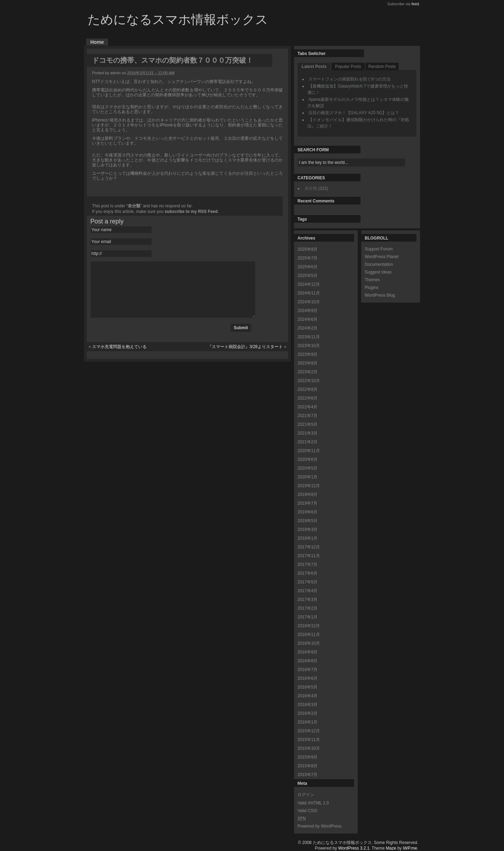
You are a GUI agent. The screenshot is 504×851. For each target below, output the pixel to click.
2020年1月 (307, 477)
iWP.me (410, 848)
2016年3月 (307, 705)
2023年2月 (307, 372)
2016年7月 (307, 670)
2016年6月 (307, 678)
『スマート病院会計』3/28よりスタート (245, 357)
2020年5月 (307, 468)
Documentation (379, 264)
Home (97, 42)
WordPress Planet (382, 257)
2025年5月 (307, 276)
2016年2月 (307, 713)
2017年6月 (307, 573)
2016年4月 (307, 696)
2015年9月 (307, 757)
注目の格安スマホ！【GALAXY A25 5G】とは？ (354, 113)
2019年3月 (307, 530)
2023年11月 (309, 337)
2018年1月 (307, 538)
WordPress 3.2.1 (354, 848)
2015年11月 (309, 740)
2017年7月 (307, 565)
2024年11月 (309, 293)
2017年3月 (307, 600)
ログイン (306, 795)
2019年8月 (307, 494)
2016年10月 (309, 643)
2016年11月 (309, 635)
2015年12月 (309, 731)
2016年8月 (307, 661)
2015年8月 (307, 766)
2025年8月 (307, 249)
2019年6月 (307, 512)
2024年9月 (307, 311)
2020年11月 (309, 451)
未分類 (134, 206)
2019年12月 (309, 486)
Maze (391, 848)
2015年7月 (307, 775)
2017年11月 (309, 556)
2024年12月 (309, 284)
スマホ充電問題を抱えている (119, 357)
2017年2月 (307, 608)
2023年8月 (307, 363)
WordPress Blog (380, 295)
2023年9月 (307, 354)
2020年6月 (307, 459)
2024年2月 (307, 328)
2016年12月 (309, 626)
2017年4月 (307, 591)
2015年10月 (309, 748)
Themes (372, 280)
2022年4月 (307, 407)
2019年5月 (307, 521)
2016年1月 (307, 722)
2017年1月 (307, 617)
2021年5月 (307, 424)
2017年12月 (309, 547)
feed (415, 4)
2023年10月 (309, 346)
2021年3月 (307, 433)
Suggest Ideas (378, 272)
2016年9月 (307, 652)
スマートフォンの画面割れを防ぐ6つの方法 (349, 79)
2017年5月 (307, 582)
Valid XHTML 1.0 (313, 803)
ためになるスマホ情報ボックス (178, 19)
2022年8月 (307, 389)
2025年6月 (307, 267)
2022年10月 (309, 381)
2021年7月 (307, 416)
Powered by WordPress (320, 826)
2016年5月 (307, 687)
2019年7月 (307, 503)
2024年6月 (307, 319)
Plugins (372, 288)
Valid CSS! (307, 811)
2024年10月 (309, 302)
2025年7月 (307, 258)
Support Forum (379, 249)
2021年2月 (307, 442)
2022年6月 (307, 398)
